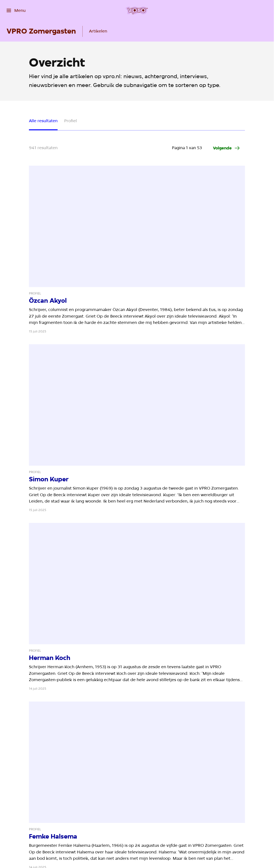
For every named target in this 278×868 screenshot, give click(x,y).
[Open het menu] (16, 10)
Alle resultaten (43, 121)
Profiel (71, 121)
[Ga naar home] (137, 10)
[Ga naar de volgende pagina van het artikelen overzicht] (227, 148)
